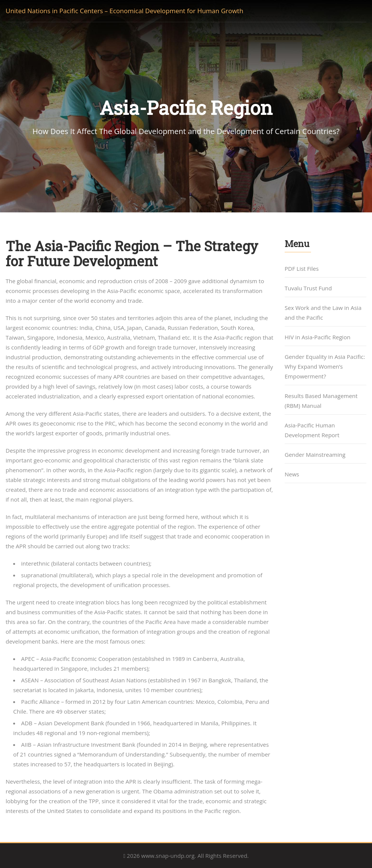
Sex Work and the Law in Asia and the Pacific (323, 313)
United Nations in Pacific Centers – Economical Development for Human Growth (124, 11)
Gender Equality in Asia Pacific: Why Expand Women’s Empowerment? (325, 366)
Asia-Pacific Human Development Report (312, 430)
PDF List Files (302, 268)
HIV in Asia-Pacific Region (318, 337)
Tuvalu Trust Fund (308, 288)
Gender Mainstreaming (315, 455)
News (292, 474)
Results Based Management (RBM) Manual (321, 401)
